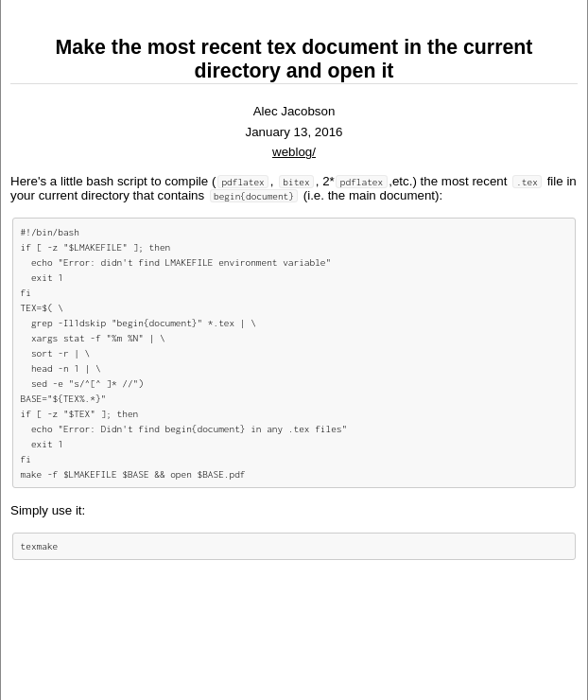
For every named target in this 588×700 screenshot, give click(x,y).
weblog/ (294, 152)
